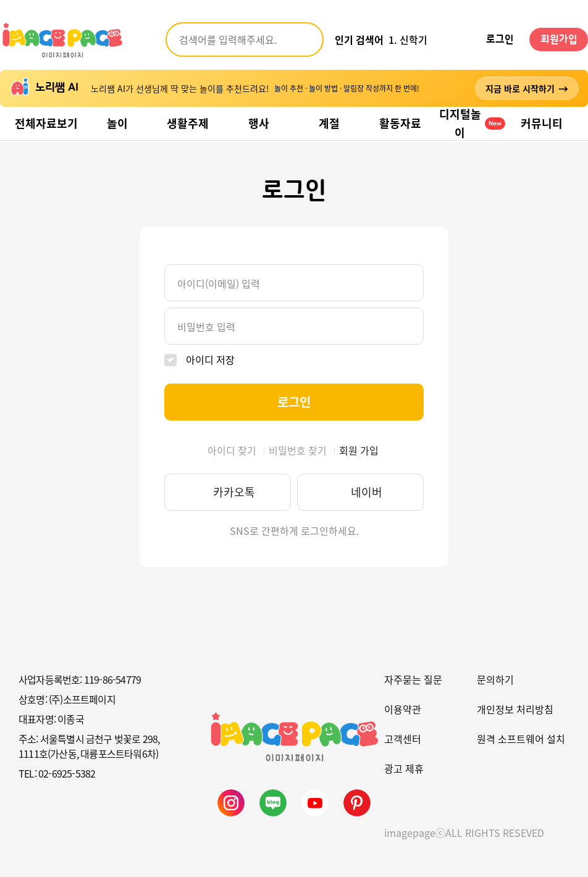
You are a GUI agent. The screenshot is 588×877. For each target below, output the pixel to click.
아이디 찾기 (232, 450)
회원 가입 (359, 450)
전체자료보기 (46, 123)
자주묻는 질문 (413, 679)
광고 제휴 (404, 768)
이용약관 (403, 709)
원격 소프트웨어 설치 (521, 739)
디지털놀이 (472, 124)
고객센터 (403, 739)
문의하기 (495, 679)
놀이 (117, 123)
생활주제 (188, 123)
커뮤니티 (542, 123)
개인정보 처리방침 (515, 709)
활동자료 (400, 123)
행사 (259, 123)
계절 (329, 123)
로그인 (500, 40)
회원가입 (559, 40)
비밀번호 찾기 (298, 450)
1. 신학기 (408, 40)
